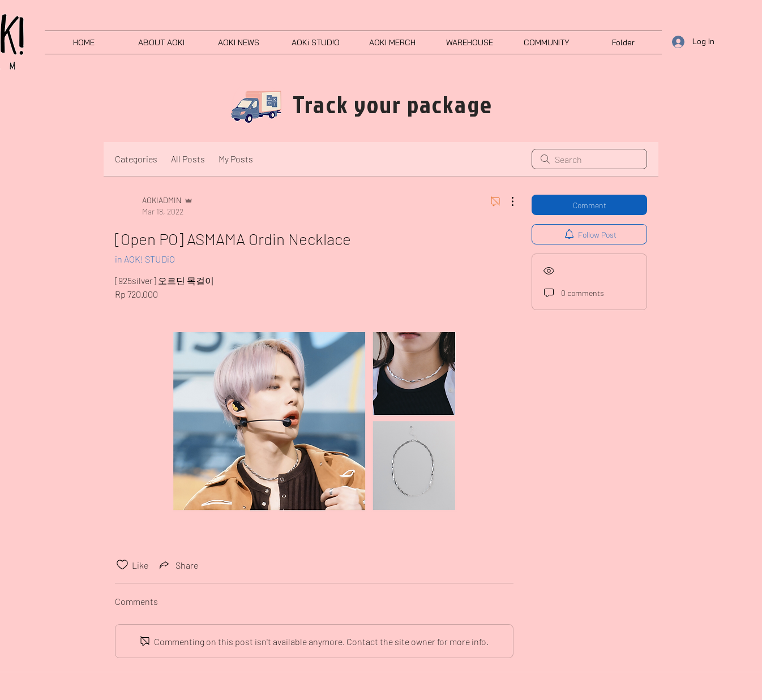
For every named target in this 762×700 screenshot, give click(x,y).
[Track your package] (393, 104)
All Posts (188, 159)
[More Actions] (507, 201)
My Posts (236, 159)
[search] (589, 159)
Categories (136, 159)
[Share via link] (178, 565)
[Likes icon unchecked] (122, 565)
